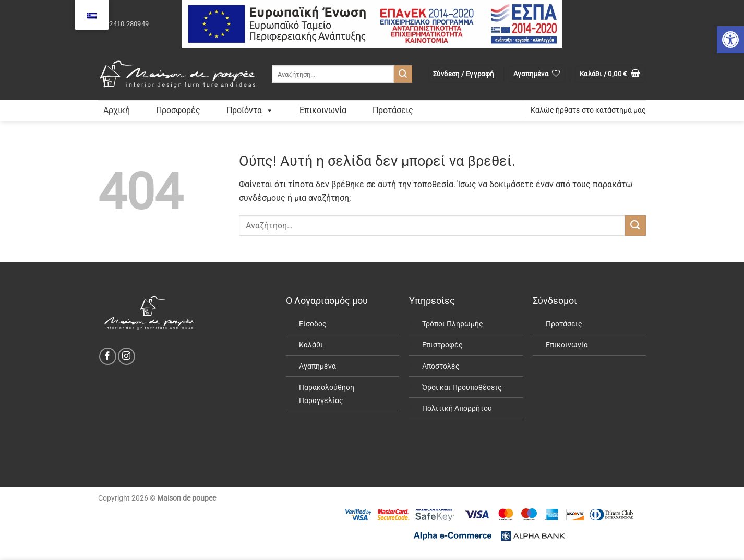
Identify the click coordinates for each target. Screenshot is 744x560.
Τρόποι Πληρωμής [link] (453, 324)
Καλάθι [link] (311, 345)
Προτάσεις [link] (393, 110)
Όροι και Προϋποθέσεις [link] (462, 388)
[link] (730, 40)
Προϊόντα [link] (250, 110)
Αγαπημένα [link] (317, 366)
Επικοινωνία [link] (323, 110)
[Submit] (403, 74)
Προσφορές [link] (178, 110)
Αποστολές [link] (441, 366)
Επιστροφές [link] (442, 345)
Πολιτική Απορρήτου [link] (457, 409)
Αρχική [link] (117, 110)
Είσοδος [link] (313, 324)
